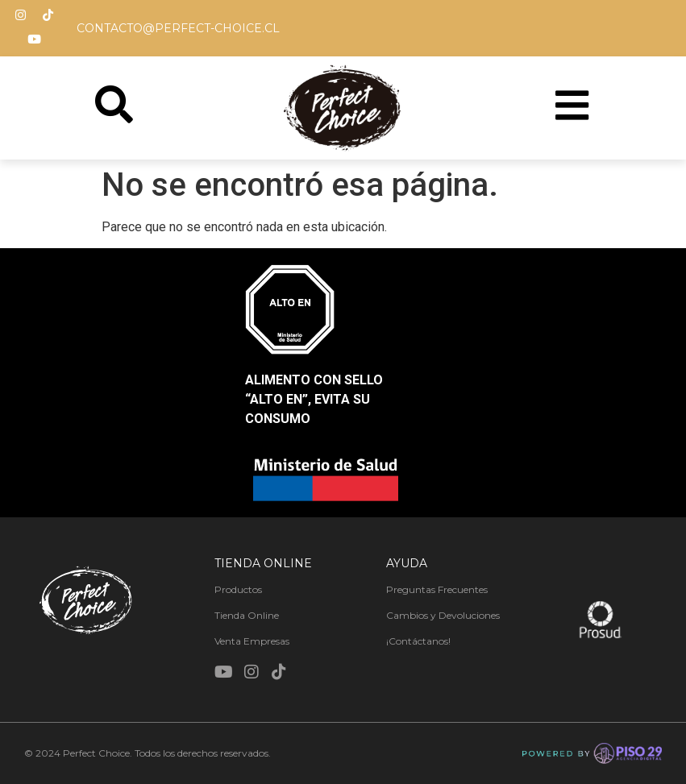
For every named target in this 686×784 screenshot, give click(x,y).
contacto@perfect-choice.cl (178, 28)
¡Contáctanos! (418, 642)
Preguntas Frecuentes (437, 590)
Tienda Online (247, 616)
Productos (238, 590)
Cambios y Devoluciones (443, 616)
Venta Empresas (252, 642)
